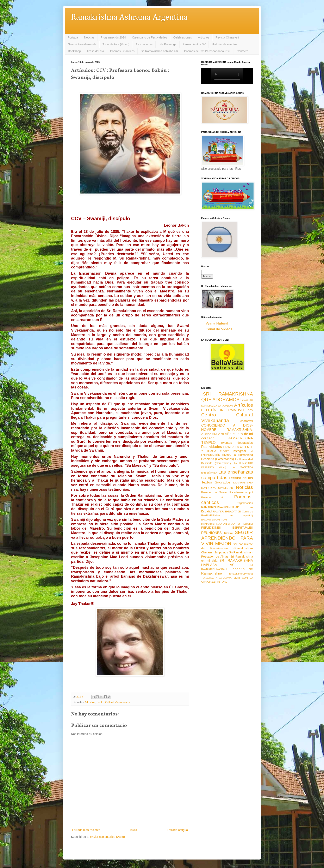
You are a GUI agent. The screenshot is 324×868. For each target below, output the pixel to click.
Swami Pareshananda (82, 44)
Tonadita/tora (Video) (116, 44)
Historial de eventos (225, 44)
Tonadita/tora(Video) (241, 574)
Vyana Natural (217, 323)
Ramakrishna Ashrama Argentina (129, 17)
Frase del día (95, 51)
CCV (250, 410)
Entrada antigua (177, 830)
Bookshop (74, 51)
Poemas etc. (213, 498)
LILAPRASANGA (243, 483)
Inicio (134, 830)
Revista (228, 533)
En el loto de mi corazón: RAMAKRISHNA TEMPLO (227, 438)
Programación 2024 (113, 37)
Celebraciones (183, 37)
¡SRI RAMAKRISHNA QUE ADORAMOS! (227, 397)
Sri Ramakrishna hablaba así (159, 51)
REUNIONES (211, 533)
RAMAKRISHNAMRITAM (214, 520)
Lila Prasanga (168, 44)
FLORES (225, 451)
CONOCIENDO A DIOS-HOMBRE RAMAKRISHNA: (227, 428)
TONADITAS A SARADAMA (216, 578)
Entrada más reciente (86, 830)
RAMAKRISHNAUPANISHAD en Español (227, 524)
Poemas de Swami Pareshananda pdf (227, 492)
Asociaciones (144, 44)
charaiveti (247, 421)
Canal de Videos (219, 329)
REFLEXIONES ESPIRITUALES (227, 528)
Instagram (239, 451)
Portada (73, 37)
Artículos (204, 37)
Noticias (89, 37)
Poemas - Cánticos (122, 51)
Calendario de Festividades (150, 37)
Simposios (221, 552)
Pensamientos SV (194, 44)
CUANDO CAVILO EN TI (214, 434)
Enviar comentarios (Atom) (107, 837)
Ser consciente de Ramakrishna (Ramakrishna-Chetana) (227, 548)
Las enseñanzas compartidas (227, 475)
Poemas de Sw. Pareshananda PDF (207, 51)
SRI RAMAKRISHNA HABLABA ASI (227, 563)
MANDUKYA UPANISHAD (217, 488)
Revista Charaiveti (227, 37)
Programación (244, 503)
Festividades (212, 447)
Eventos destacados (237, 443)
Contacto (242, 51)
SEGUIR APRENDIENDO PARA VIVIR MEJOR (227, 538)
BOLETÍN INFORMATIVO (223, 410)
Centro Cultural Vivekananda (113, 702)
